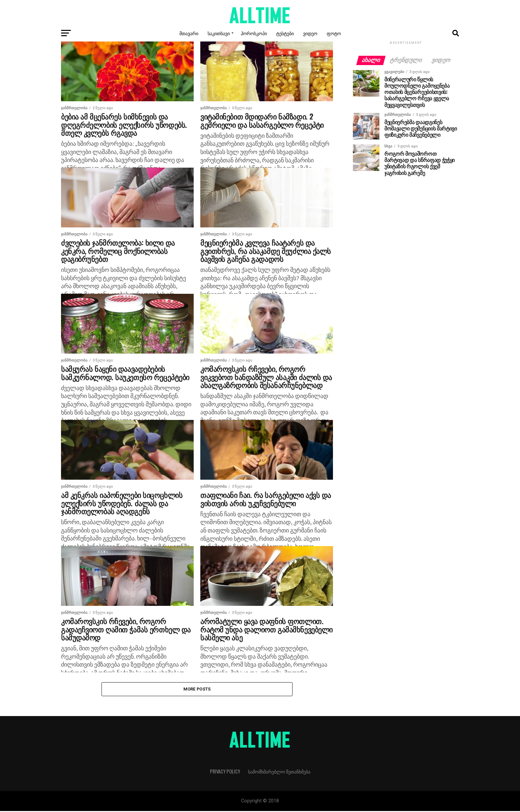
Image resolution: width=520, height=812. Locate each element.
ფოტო (334, 33)
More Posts (197, 689)
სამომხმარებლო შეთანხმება (279, 772)
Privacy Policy (225, 772)
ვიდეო (310, 33)
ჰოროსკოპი (254, 33)
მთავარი (189, 33)
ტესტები (285, 33)
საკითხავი (219, 33)
